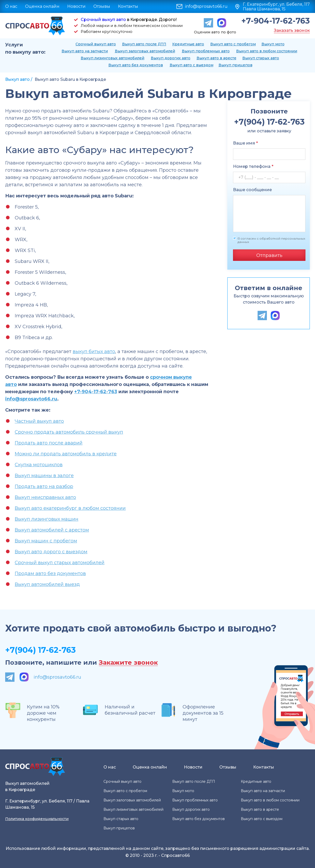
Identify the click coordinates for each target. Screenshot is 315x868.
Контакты (128, 6)
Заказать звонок (292, 30)
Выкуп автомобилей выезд (47, 584)
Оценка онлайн (42, 6)
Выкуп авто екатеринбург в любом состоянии (70, 508)
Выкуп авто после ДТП (144, 44)
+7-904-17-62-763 (276, 21)
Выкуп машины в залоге (44, 476)
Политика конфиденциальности (37, 819)
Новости (76, 6)
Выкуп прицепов (235, 65)
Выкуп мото (273, 44)
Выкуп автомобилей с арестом (52, 530)
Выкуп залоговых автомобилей (145, 51)
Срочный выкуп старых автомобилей (60, 563)
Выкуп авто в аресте (216, 58)
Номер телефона (253, 166)
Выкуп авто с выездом (192, 65)
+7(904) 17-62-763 (40, 650)
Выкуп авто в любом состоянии (267, 51)
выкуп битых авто (94, 351)
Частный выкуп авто (39, 421)
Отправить (269, 255)
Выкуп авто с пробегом (233, 44)
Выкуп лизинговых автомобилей (113, 58)
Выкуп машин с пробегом (46, 541)
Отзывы (102, 6)
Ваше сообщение (252, 190)
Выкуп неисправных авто (45, 497)
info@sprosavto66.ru (206, 6)
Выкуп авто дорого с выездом (51, 552)
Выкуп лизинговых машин (47, 519)
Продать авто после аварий (49, 443)
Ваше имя (245, 143)
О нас (11, 6)
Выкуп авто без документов (136, 65)
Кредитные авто (188, 44)
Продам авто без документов (50, 573)
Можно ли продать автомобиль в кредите (66, 454)
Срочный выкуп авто (103, 20)
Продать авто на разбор (44, 486)
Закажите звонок (128, 663)
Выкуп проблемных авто (206, 51)
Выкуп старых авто (261, 58)
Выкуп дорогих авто (171, 58)
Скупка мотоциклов (39, 465)
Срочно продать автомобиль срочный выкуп (69, 432)
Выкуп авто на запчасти (85, 51)
